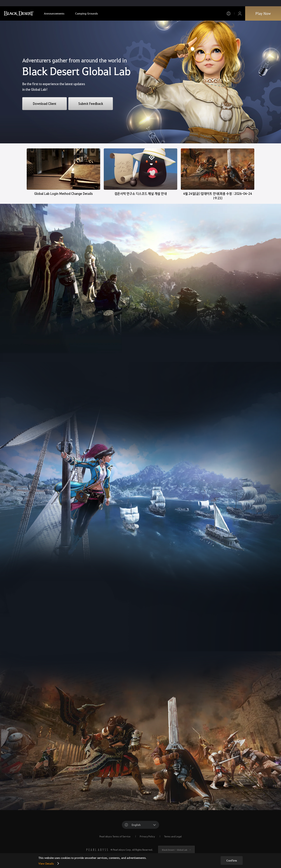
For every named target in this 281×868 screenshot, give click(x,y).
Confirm (232, 860)
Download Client (45, 104)
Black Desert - (175, 850)
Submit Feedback (91, 104)
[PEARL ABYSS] (97, 850)
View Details (46, 863)
